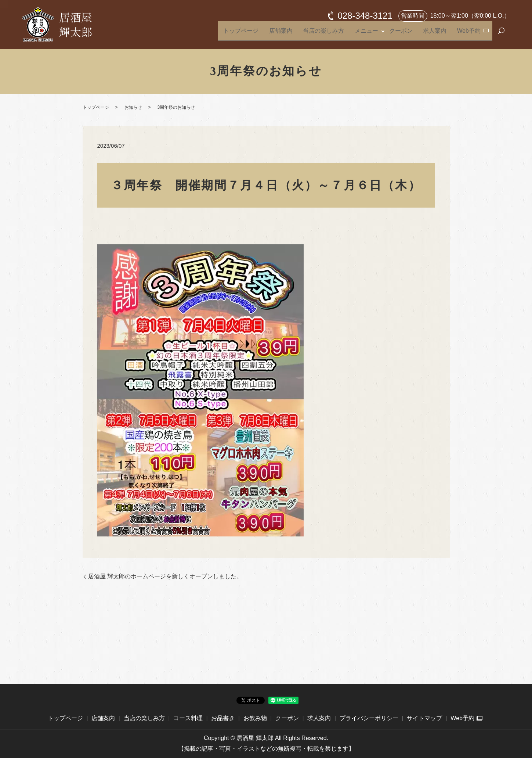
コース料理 (188, 718)
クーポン (414, 34)
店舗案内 (311, 34)
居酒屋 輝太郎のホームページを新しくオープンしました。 (165, 576)
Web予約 (470, 34)
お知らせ (133, 107)
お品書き (223, 718)
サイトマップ (424, 718)
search (501, 35)
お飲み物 (255, 718)
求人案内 (442, 34)
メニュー (383, 34)
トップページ (278, 34)
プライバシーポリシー (369, 718)
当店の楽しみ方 (347, 34)
